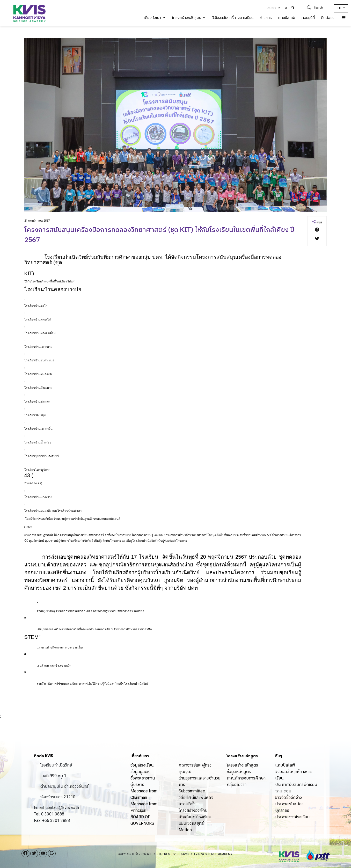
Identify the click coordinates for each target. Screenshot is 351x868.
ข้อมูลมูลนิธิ (140, 772)
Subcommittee (192, 791)
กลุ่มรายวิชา (237, 785)
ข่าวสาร (266, 18)
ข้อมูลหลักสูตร (239, 772)
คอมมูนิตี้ (308, 18)
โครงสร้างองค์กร (193, 810)
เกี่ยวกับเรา (155, 18)
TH (340, 8)
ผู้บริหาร (137, 785)
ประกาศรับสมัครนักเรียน (296, 785)
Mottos (185, 830)
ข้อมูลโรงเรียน (142, 765)
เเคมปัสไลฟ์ (287, 18)
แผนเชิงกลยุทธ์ (191, 823)
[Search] (322, 8)
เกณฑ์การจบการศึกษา (246, 778)
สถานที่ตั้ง (187, 804)
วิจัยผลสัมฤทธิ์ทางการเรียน (233, 18)
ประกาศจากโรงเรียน (292, 817)
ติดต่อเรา (328, 18)
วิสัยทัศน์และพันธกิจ (196, 797)
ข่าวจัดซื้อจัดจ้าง (288, 797)
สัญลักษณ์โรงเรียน (195, 817)
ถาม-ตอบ (283, 791)
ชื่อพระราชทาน (143, 778)
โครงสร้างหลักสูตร (189, 18)
